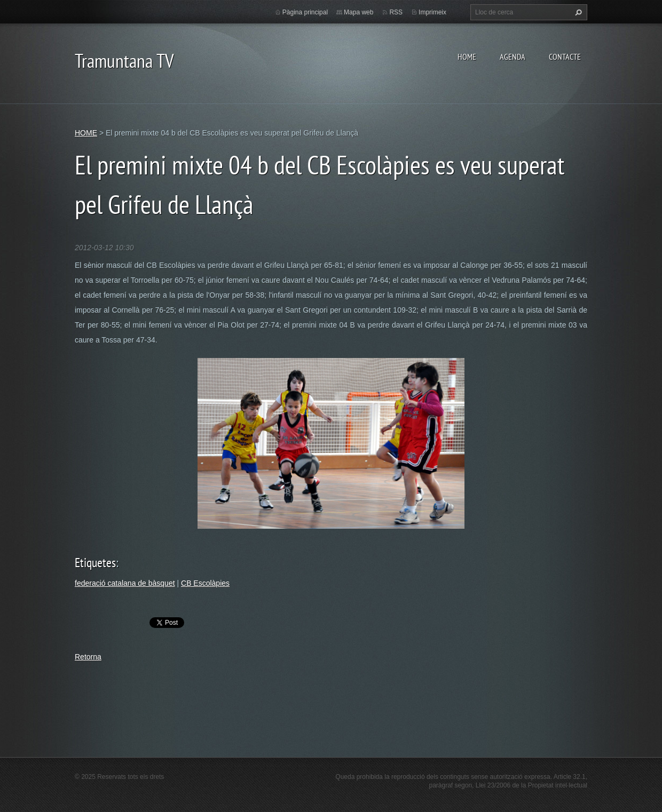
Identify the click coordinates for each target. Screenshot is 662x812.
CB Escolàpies (205, 583)
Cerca (577, 12)
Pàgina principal (305, 12)
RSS (396, 12)
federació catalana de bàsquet (125, 583)
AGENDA (513, 57)
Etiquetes (95, 563)
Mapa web (358, 12)
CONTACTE (565, 57)
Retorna (88, 657)
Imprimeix (432, 12)
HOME (467, 57)
